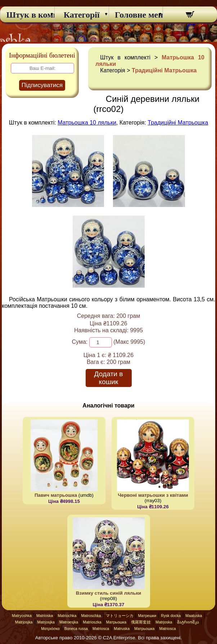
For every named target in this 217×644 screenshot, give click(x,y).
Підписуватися (42, 85)
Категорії (82, 15)
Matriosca (101, 629)
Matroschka (91, 616)
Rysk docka (171, 616)
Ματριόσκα (50, 629)
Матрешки (147, 616)
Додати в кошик (109, 378)
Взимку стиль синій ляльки (109, 593)
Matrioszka (92, 622)
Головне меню (136, 15)
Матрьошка (116, 622)
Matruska (122, 629)
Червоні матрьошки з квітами (153, 495)
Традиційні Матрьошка (164, 70)
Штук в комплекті (27, 15)
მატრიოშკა (188, 622)
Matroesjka (69, 622)
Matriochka (67, 616)
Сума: (80, 342)
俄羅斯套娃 (141, 622)
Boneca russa (76, 629)
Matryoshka (22, 616)
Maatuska (194, 616)
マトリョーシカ (120, 616)
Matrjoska (164, 622)
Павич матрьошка (56, 495)
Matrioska (45, 616)
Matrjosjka (24, 622)
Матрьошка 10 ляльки (87, 123)
